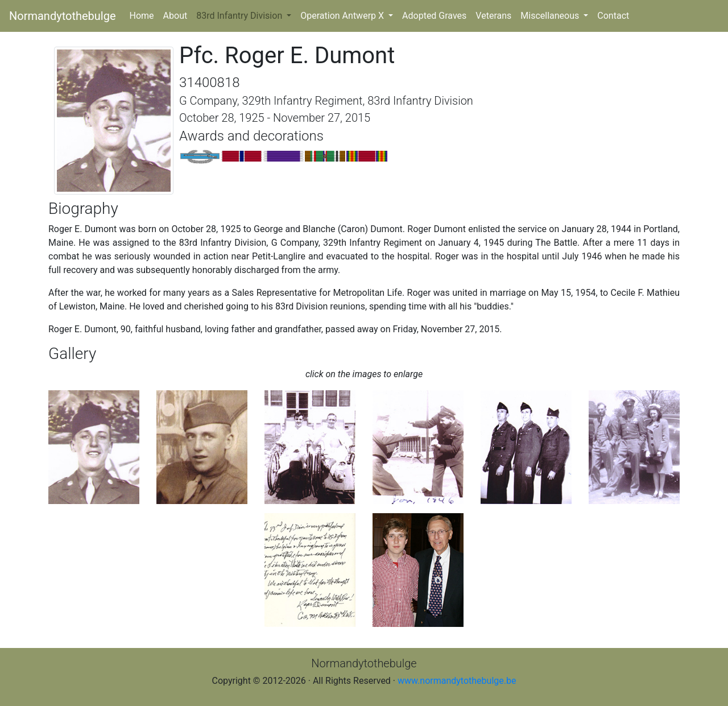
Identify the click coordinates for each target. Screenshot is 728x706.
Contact (613, 16)
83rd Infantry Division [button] (240, 16)
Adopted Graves (434, 16)
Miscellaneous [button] (551, 16)
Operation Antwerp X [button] (343, 16)
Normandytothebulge (63, 16)
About (175, 16)
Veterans (493, 16)
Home (144, 15)
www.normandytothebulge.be (457, 681)
